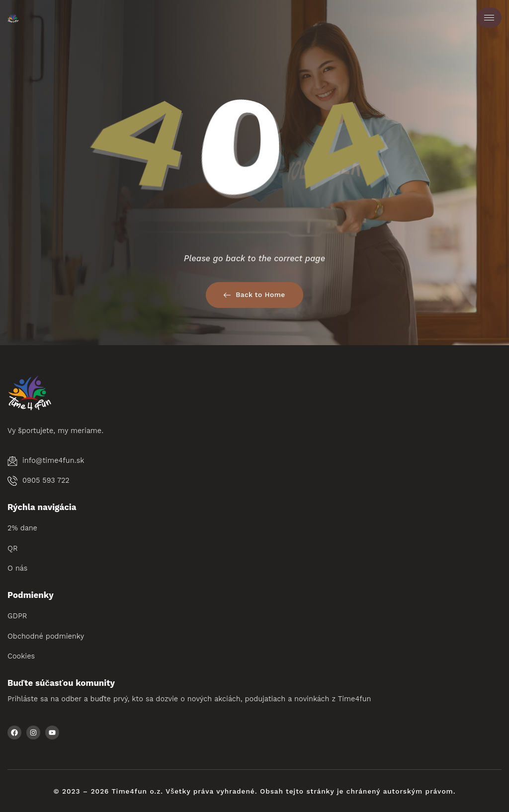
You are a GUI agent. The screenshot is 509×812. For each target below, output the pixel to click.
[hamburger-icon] (489, 18)
